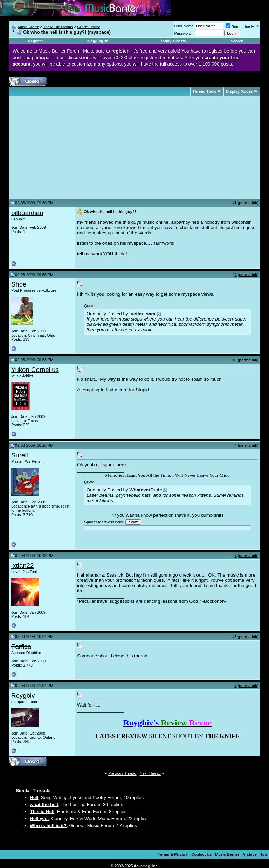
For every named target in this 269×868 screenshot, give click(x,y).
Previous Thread (122, 773)
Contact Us (201, 854)
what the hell (44, 804)
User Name (184, 26)
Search (237, 41)
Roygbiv (23, 695)
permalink (248, 203)
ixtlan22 (22, 566)
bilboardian (27, 213)
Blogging (95, 41)
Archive (250, 854)
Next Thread (150, 773)
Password (183, 33)
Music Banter (28, 27)
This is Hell (42, 811)
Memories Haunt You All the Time (137, 475)
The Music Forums (58, 27)
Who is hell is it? (48, 825)
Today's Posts (173, 41)
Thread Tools (205, 91)
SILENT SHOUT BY (167, 736)
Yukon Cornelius (35, 370)
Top (264, 854)
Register (35, 41)
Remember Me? (242, 27)
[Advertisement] (70, 147)
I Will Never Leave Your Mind (201, 475)
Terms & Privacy (173, 854)
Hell (34, 797)
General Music (88, 27)
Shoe (19, 284)
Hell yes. (39, 818)
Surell (20, 455)
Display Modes (239, 91)
